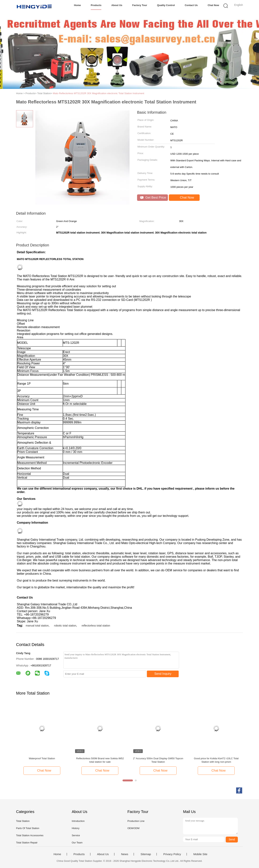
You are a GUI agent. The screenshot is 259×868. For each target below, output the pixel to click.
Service (76, 835)
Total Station (23, 821)
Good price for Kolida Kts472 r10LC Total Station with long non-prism (216, 760)
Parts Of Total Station (28, 828)
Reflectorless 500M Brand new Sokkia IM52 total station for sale (100, 760)
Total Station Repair (27, 843)
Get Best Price (153, 198)
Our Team (77, 843)
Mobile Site (200, 854)
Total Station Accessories (30, 835)
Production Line (136, 821)
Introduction (78, 821)
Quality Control (166, 5)
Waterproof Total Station (42, 758)
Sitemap (146, 854)
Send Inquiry (163, 674)
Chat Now (213, 5)
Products (96, 5)
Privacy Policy (172, 854)
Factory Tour (140, 5)
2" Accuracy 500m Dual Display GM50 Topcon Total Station (158, 760)
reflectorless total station (96, 626)
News (125, 854)
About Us (117, 5)
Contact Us (191, 5)
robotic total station (65, 626)
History (75, 828)
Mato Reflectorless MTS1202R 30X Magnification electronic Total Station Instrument (99, 93)
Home (77, 5)
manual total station (37, 626)
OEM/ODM (133, 828)
